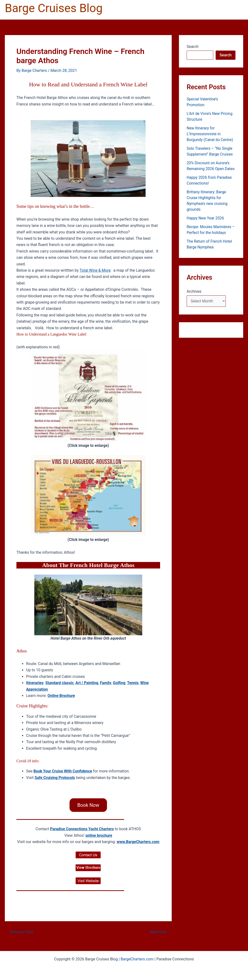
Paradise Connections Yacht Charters (82, 829)
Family (107, 683)
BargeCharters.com (137, 959)
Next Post (160, 932)
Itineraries (35, 683)
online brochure (99, 835)
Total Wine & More (95, 270)
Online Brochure (62, 695)
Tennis (134, 683)
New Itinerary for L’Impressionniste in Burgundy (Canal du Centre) (210, 134)
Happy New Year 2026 (206, 218)
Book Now (88, 805)
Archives (194, 291)
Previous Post (20, 932)
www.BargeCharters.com (138, 842)
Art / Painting (88, 683)
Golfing (120, 683)
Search (193, 47)
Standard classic (60, 683)
